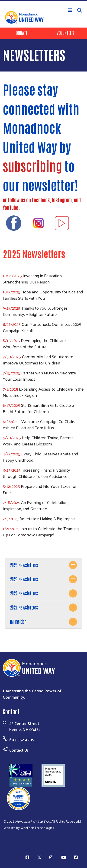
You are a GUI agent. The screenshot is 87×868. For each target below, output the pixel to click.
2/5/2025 (11, 518)
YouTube (11, 207)
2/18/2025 (11, 502)
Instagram (62, 200)
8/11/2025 (12, 340)
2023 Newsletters (24, 579)
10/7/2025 (12, 292)
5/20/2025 (12, 437)
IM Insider (18, 621)
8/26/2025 (12, 324)
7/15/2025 (12, 373)
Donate (22, 33)
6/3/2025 (11, 421)
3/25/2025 (12, 470)
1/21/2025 (11, 528)
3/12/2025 (11, 486)
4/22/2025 (12, 454)
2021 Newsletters (24, 607)
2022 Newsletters (24, 593)
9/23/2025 (12, 308)
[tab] (43, 565)
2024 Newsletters (24, 565)
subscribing (32, 165)
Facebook (41, 200)
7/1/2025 (10, 389)
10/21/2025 (12, 275)
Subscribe (44, 548)
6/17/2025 (11, 405)
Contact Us (19, 750)
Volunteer (65, 33)
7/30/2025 (12, 356)
